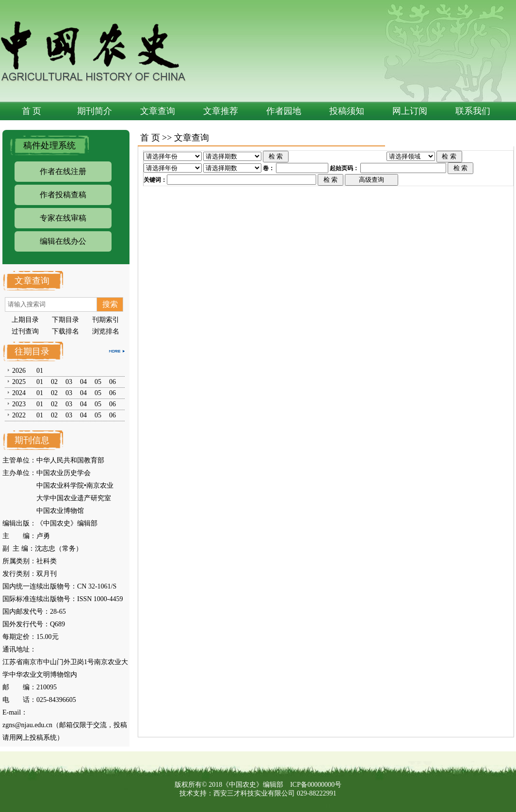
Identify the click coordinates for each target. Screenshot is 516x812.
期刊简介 (95, 111)
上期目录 (25, 320)
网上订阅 (410, 111)
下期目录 (65, 320)
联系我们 (473, 111)
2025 (19, 382)
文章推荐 (221, 111)
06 (113, 382)
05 (98, 382)
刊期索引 (106, 320)
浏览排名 (106, 331)
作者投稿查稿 (63, 195)
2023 (19, 404)
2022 (19, 415)
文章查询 (158, 111)
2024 (19, 393)
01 (40, 371)
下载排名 (65, 331)
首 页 (32, 111)
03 (69, 382)
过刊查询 (25, 331)
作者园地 (284, 111)
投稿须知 (347, 111)
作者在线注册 (63, 171)
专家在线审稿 (63, 218)
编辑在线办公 (63, 241)
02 (54, 382)
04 (83, 382)
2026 (19, 371)
